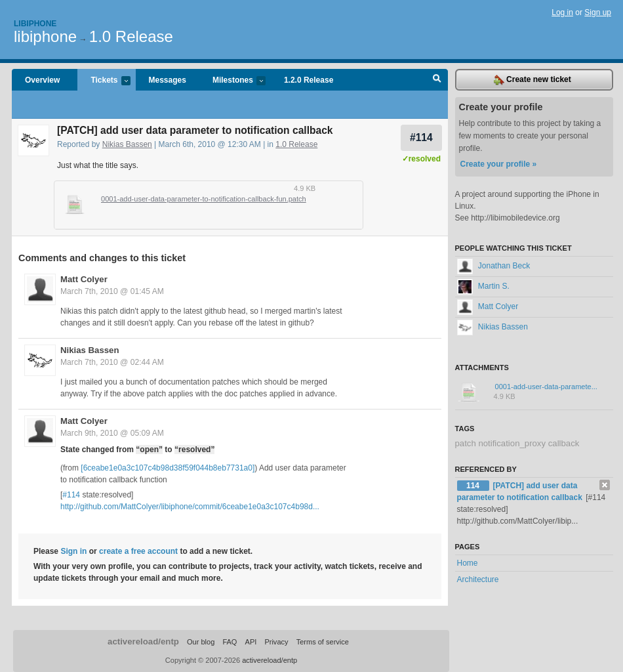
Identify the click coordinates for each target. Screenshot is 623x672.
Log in (562, 12)
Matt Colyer (84, 279)
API (251, 642)
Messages (168, 80)
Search (437, 80)
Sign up (598, 12)
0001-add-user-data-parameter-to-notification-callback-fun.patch (204, 199)
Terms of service (323, 642)
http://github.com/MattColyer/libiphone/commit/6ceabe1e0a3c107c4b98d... (190, 507)
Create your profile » (499, 164)
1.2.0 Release (309, 80)
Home (468, 563)
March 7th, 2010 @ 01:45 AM (112, 291)
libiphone (45, 36)
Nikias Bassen (127, 144)
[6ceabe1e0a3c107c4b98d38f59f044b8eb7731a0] (168, 468)
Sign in (73, 551)
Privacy (276, 642)
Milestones (232, 81)
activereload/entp (143, 641)
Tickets (104, 81)
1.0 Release (131, 36)
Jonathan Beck (494, 266)
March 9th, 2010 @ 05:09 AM (112, 433)
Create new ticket (533, 80)
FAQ (230, 642)
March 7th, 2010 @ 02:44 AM (112, 362)
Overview (42, 80)
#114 (421, 137)
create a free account (138, 551)
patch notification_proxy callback (517, 443)
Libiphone (35, 24)
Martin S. (483, 286)
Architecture (478, 579)
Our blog (201, 642)
